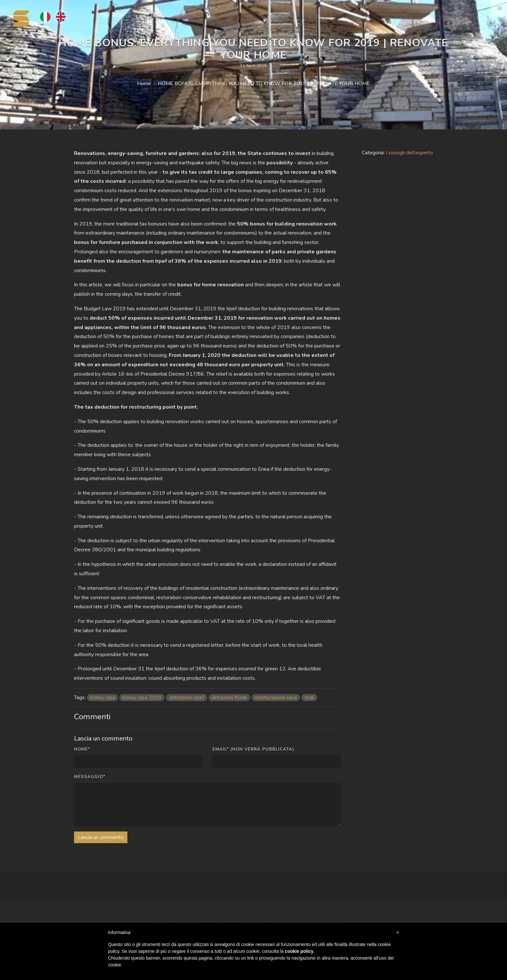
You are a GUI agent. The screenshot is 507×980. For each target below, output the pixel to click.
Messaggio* (90, 777)
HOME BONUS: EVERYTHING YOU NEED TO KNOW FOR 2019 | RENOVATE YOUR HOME (264, 83)
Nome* (82, 749)
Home (144, 83)
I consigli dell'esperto (409, 153)
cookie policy (299, 951)
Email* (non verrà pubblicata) (253, 749)
